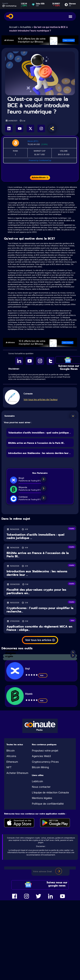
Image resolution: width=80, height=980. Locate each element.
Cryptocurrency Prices (45, 762)
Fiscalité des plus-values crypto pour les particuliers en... (36, 591)
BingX (27, 668)
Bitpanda (29, 694)
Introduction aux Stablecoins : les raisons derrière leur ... (39, 453)
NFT (9, 767)
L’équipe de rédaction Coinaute (50, 793)
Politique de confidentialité (48, 804)
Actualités (26, 27)
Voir (43, 675)
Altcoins (11, 756)
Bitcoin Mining (40, 767)
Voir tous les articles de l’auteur (41, 399)
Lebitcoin (37, 781)
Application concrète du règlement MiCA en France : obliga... (39, 628)
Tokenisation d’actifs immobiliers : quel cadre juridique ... (40, 433)
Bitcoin (11, 751)
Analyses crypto (11, 655)
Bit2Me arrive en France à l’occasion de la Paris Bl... (36, 443)
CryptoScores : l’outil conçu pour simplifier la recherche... (40, 610)
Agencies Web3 (41, 756)
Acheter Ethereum (17, 773)
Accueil (13, 27)
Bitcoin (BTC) (33, 141)
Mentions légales (42, 798)
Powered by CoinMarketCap (40, 160)
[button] (73, 416)
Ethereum (12, 762)
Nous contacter (41, 787)
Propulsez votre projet (45, 751)
